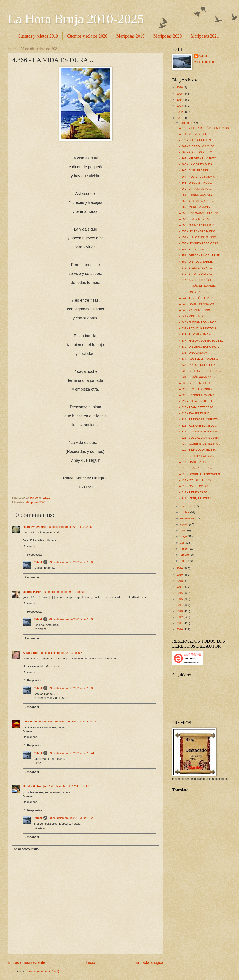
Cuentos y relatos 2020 (87, 36)
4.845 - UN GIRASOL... (194, 292)
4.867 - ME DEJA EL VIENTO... (199, 158)
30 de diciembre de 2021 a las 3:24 (69, 786)
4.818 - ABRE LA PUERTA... (197, 456)
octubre (185, 512)
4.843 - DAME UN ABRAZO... (198, 304)
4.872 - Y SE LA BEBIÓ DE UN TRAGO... (205, 128)
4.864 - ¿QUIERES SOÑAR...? (199, 177)
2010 (180, 629)
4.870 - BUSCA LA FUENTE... (198, 140)
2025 (180, 94)
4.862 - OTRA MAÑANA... (195, 189)
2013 (180, 611)
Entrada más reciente (26, 962)
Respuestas (35, 554)
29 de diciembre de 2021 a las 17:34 (77, 721)
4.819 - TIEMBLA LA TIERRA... (199, 450)
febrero (185, 555)
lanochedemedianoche (38, 721)
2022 (180, 112)
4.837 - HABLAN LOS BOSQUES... (201, 341)
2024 (180, 100)
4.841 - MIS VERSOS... (194, 316)
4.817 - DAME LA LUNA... (195, 462)
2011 (180, 623)
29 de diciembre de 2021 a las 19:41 (71, 753)
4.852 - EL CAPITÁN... (193, 250)
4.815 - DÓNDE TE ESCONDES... (201, 474)
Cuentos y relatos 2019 (38, 36)
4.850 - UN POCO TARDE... (197, 262)
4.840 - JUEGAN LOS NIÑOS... (199, 322)
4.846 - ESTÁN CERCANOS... (198, 286)
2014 (180, 605)
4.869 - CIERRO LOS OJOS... (198, 146)
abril (183, 543)
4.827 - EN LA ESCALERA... (197, 401)
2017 (180, 587)
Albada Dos (31, 653)
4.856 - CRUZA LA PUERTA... (198, 225)
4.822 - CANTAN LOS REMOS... (200, 431)
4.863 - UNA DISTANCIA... (196, 183)
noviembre (187, 506)
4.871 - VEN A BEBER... (194, 134)
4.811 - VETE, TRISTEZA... (196, 498)
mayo (184, 536)
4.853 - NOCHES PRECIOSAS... (200, 243)
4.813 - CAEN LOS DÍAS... (196, 486)
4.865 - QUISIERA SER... (195, 170)
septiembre (187, 518)
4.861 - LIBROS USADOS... (197, 195)
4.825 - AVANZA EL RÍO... (195, 413)
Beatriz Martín (32, 592)
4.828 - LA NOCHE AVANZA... (198, 395)
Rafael (38, 562)
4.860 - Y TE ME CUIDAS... (196, 201)
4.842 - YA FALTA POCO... (196, 310)
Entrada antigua (149, 962)
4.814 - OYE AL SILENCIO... (197, 480)
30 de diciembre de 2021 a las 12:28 (71, 818)
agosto (184, 524)
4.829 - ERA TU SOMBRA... (197, 389)
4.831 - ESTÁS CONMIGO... (197, 377)
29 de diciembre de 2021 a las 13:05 (71, 562)
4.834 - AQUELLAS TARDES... (198, 359)
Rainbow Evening (35, 527)
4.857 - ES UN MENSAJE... (196, 219)
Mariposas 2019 (130, 36)
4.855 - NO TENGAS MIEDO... (198, 231)
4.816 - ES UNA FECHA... (195, 468)
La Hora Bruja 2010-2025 (76, 19)
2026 (180, 87)
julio (183, 531)
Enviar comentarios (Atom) (42, 971)
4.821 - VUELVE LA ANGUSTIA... (200, 438)
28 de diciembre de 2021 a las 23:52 (70, 527)
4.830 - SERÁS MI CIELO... (196, 383)
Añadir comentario (26, 849)
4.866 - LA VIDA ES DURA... (197, 164)
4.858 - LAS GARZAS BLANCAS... (201, 213)
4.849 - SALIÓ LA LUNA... (195, 268)
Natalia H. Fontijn (34, 786)
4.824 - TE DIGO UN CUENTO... (200, 419)
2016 (180, 593)
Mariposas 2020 (168, 36)
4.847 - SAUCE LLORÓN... (196, 280)
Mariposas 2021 (36, 502)
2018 (180, 581)
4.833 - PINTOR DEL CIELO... (198, 365)
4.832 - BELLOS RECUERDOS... (200, 371)
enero (184, 561)
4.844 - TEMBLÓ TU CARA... (197, 298)
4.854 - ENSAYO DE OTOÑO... (199, 237)
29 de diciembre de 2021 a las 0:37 (65, 592)
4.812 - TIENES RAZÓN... (195, 492)
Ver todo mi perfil (205, 62)
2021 (180, 118)
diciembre (186, 123)
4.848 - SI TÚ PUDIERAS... (196, 274)
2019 (180, 575)
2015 (180, 599)
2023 (180, 106)
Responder (30, 546)
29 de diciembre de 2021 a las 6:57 (62, 653)
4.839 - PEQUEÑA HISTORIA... (199, 328)
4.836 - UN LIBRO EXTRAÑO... (199, 347)
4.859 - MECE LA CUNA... (196, 207)
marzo (184, 549)
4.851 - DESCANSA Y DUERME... (201, 255)
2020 (180, 568)
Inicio (90, 962)
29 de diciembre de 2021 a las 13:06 (71, 619)
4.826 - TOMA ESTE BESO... (197, 407)
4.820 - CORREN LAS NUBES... (200, 444)
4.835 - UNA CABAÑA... (194, 353)
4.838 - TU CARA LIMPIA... (196, 334)
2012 (180, 617)
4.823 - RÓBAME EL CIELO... (198, 426)
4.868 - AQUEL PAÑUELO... (197, 152)
